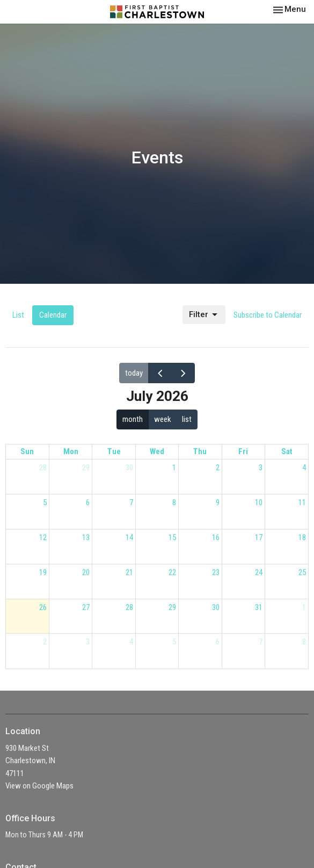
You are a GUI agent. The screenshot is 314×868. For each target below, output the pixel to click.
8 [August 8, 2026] (304, 642)
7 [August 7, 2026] (261, 642)
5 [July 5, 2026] (45, 503)
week (163, 419)
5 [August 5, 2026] (174, 642)
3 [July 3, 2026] (261, 468)
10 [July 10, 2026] (259, 503)
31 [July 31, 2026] (259, 607)
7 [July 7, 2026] (131, 503)
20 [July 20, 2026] (86, 572)
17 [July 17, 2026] (259, 537)
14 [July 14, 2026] (129, 537)
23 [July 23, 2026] (216, 572)
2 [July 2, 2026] (218, 468)
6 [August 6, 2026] (218, 642)
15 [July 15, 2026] (172, 537)
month (133, 419)
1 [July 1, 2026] (174, 468)
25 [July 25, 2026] (302, 572)
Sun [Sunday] (27, 451)
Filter (204, 315)
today (134, 373)
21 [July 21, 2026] (129, 572)
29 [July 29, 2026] (172, 607)
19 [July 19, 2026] (43, 572)
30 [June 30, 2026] (129, 468)
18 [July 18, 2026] (302, 537)
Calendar (53, 315)
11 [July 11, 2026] (302, 503)
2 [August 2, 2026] (45, 642)
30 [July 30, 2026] (216, 607)
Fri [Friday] (243, 451)
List (18, 315)
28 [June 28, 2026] (43, 468)
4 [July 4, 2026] (304, 468)
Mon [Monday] (71, 451)
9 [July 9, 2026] (218, 503)
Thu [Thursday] (200, 451)
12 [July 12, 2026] (43, 537)
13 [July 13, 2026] (86, 537)
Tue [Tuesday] (114, 451)
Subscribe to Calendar (268, 315)
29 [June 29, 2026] (86, 468)
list (187, 419)
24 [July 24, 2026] (259, 572)
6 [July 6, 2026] (88, 503)
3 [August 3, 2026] (88, 642)
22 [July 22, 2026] (172, 572)
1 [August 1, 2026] (304, 607)
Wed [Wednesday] (157, 451)
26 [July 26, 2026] (43, 607)
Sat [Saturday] (287, 451)
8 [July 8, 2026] (174, 503)
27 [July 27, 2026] (86, 607)
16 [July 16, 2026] (216, 537)
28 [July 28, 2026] (129, 607)
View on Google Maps (39, 786)
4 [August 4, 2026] (131, 642)
